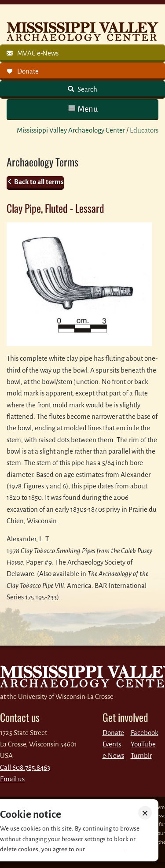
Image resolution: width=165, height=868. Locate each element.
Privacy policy (104, 849)
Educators (144, 130)
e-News (113, 755)
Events (112, 744)
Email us (12, 779)
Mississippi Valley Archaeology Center (71, 130)
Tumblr (141, 755)
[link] (82, 54)
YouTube (143, 744)
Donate (113, 733)
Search (87, 89)
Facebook (145, 733)
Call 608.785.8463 (25, 767)
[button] (82, 109)
